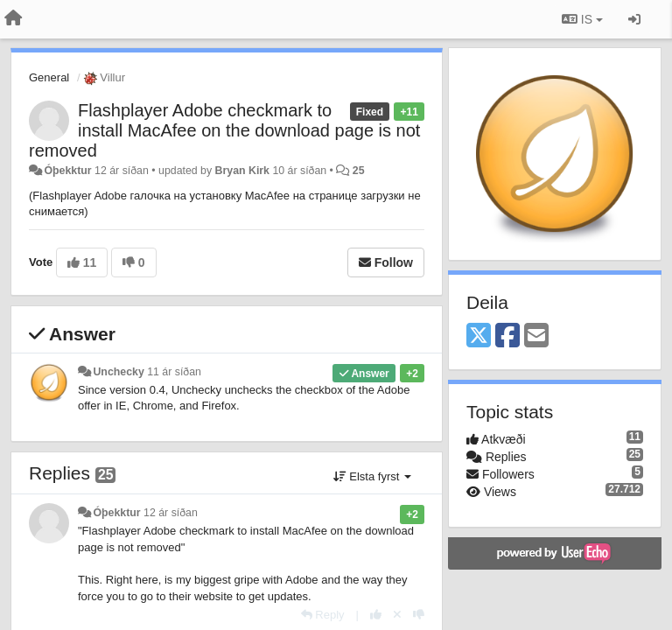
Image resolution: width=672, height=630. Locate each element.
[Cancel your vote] (397, 615)
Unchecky (118, 372)
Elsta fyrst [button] (372, 476)
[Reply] (323, 615)
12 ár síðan (171, 513)
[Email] (536, 336)
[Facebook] (507, 336)
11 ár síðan (174, 372)
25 (359, 171)
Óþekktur (67, 171)
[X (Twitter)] (479, 336)
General (49, 77)
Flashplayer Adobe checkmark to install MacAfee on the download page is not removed (224, 130)
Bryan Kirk (242, 171)
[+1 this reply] (376, 615)
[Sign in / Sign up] (634, 19)
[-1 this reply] (419, 615)
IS (582, 19)
